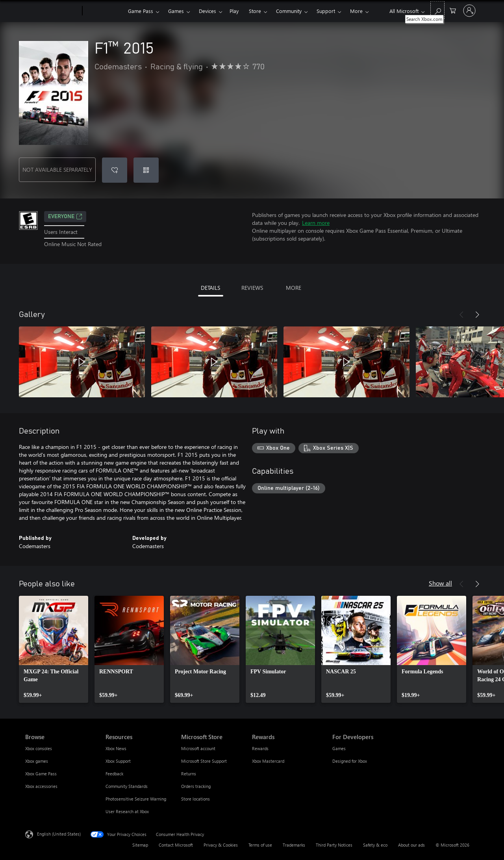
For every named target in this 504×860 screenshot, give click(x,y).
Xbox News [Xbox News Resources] (116, 748)
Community (289, 11)
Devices (208, 11)
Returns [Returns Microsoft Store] (189, 774)
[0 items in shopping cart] (453, 10)
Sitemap (140, 845)
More (356, 11)
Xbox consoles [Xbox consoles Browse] (39, 748)
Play (234, 11)
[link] (54, 649)
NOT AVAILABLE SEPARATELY (57, 170)
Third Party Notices (334, 845)
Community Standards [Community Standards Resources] (127, 786)
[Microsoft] (52, 11)
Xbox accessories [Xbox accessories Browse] (41, 786)
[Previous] (461, 315)
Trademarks (294, 845)
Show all (440, 583)
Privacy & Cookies (221, 845)
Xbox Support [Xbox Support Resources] (118, 761)
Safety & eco (375, 845)
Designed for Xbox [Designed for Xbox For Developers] (350, 761)
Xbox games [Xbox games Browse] (37, 761)
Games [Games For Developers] (339, 748)
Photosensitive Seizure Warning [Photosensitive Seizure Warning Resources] (136, 799)
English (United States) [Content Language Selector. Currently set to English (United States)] (59, 834)
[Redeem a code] (146, 170)
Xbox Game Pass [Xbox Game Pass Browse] (41, 774)
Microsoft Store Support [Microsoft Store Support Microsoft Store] (204, 761)
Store (255, 11)
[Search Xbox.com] (437, 10)
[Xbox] (104, 11)
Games (176, 11)
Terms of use (260, 845)
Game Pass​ (141, 11)
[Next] (477, 315)
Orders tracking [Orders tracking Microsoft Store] (196, 786)
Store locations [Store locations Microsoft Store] (195, 799)
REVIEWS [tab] (252, 288)
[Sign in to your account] (469, 11)
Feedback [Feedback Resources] (114, 774)
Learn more (316, 223)
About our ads (411, 845)
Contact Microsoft (176, 845)
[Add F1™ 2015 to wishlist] (115, 170)
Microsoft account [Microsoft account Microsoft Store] (198, 748)
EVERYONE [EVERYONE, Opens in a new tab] (65, 217)
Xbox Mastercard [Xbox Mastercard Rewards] (268, 761)
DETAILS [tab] (210, 288)
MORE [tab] (294, 288)
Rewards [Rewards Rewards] (260, 748)
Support (326, 11)
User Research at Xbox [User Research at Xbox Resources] (127, 811)
